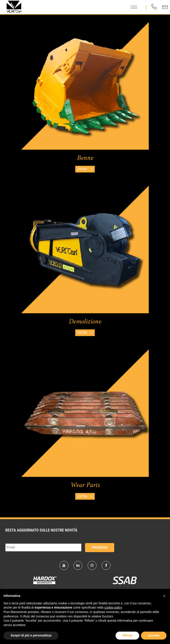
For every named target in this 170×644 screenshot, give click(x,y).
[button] (164, 596)
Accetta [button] (154, 635)
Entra (85, 169)
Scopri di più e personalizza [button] (31, 635)
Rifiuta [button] (127, 635)
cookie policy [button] (113, 607)
